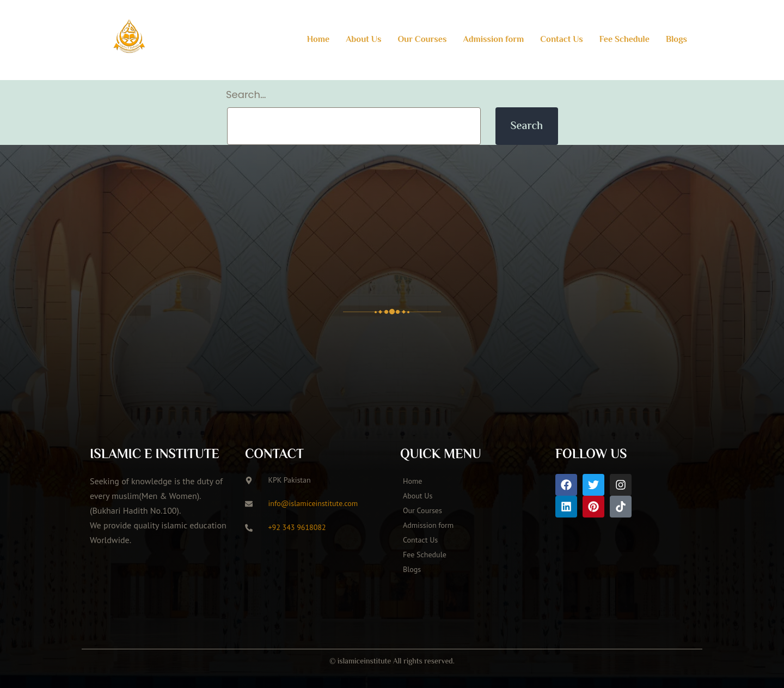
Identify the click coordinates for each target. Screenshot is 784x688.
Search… (246, 95)
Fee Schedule (624, 40)
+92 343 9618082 (297, 527)
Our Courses (422, 40)
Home (318, 40)
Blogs (676, 40)
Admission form (493, 40)
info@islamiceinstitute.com (313, 503)
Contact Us (562, 40)
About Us (363, 40)
